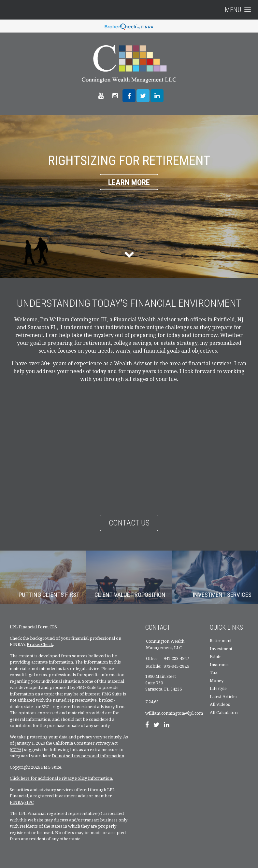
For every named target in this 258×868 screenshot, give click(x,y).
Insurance (220, 665)
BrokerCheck (40, 644)
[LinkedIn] (167, 725)
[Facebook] (147, 725)
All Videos (220, 704)
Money (217, 680)
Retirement (221, 640)
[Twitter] (156, 725)
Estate (216, 656)
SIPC (29, 802)
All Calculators (224, 712)
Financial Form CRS (38, 627)
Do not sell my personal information (88, 756)
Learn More (129, 182)
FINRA (16, 802)
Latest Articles (224, 696)
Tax (214, 672)
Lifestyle (218, 688)
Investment (221, 649)
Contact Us (129, 523)
